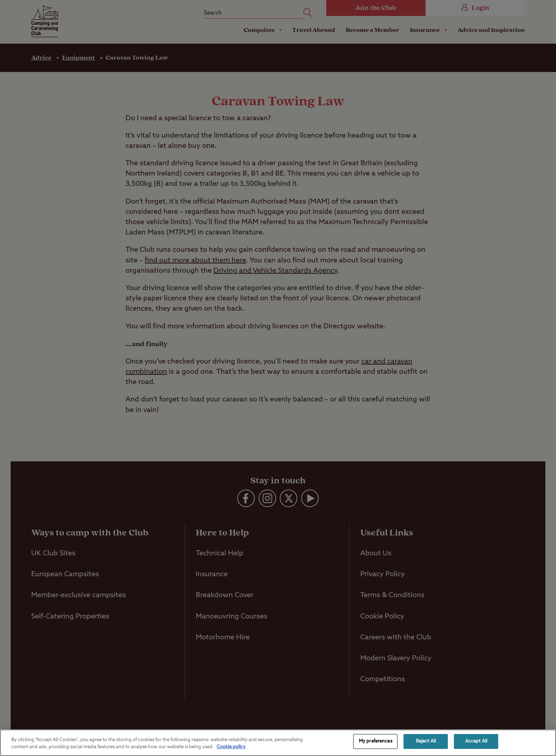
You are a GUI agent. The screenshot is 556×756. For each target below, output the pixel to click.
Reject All (426, 741)
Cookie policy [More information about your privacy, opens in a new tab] (231, 747)
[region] (278, 743)
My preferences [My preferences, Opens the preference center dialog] (376, 741)
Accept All (476, 741)
